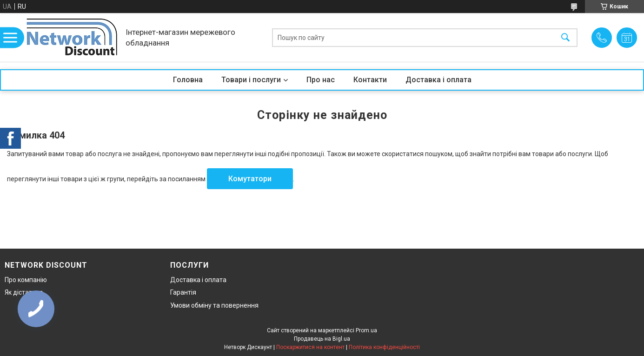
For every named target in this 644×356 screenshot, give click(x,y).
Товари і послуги (251, 80)
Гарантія (183, 292)
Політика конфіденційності (384, 347)
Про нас (321, 80)
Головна (188, 80)
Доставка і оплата (438, 80)
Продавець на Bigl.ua (322, 339)
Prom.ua (366, 330)
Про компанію (26, 280)
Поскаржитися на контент (310, 347)
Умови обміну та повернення (214, 305)
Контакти (370, 80)
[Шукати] (565, 37)
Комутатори (250, 179)
